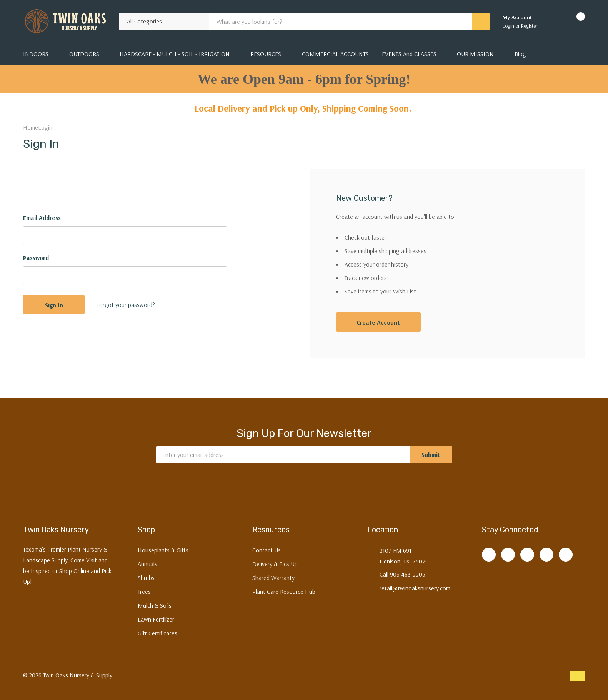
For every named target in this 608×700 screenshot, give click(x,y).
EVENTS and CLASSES (409, 54)
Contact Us (267, 550)
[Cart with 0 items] (574, 22)
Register (529, 26)
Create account (378, 322)
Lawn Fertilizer (156, 619)
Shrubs (146, 578)
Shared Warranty (273, 578)
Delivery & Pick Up (275, 564)
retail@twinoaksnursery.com (415, 588)
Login (509, 26)
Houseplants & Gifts (163, 550)
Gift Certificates (157, 633)
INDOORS (36, 54)
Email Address (42, 218)
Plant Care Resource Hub (284, 592)
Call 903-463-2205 (402, 574)
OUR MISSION (475, 54)
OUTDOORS (84, 54)
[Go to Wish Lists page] (553, 22)
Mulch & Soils (155, 605)
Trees (144, 592)
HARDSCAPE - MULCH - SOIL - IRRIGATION (175, 54)
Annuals (147, 564)
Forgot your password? (126, 305)
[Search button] (481, 22)
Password (36, 258)
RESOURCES (266, 54)
